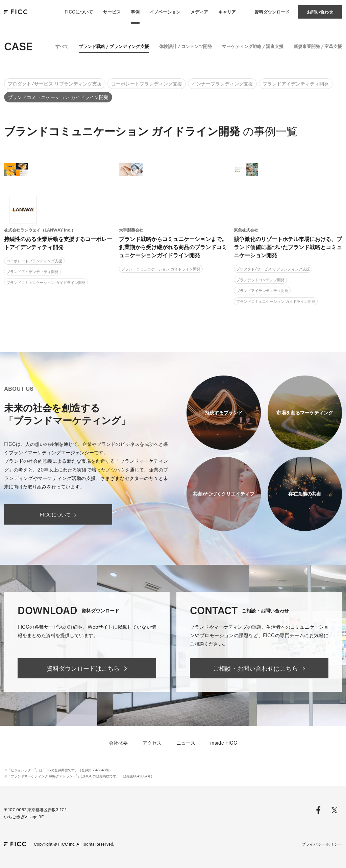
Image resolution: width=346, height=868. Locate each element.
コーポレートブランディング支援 (147, 83)
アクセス (152, 743)
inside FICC (224, 743)
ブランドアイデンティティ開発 (296, 83)
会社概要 (118, 743)
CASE (18, 46)
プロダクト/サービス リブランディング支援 (55, 83)
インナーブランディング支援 (222, 83)
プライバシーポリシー (322, 844)
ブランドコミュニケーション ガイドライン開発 (58, 97)
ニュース (186, 743)
